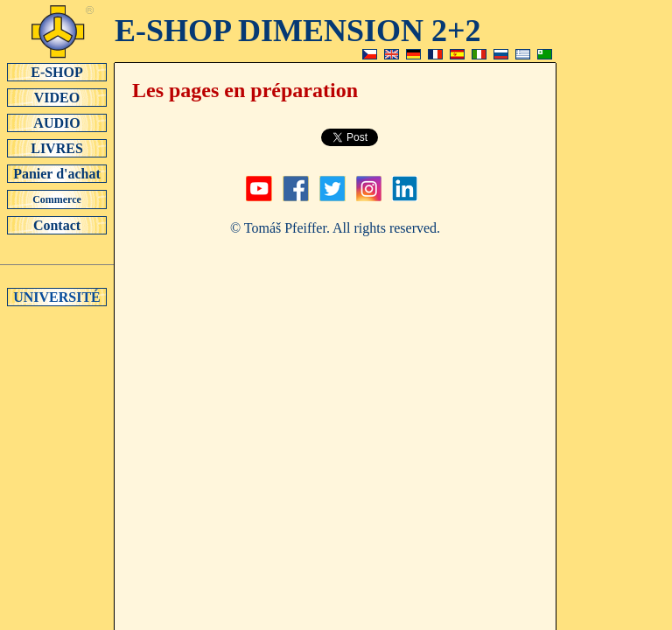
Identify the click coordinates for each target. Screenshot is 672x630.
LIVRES (57, 148)
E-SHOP (57, 72)
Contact (57, 225)
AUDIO (57, 122)
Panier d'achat (57, 173)
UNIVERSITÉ (57, 297)
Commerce (57, 199)
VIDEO (57, 97)
